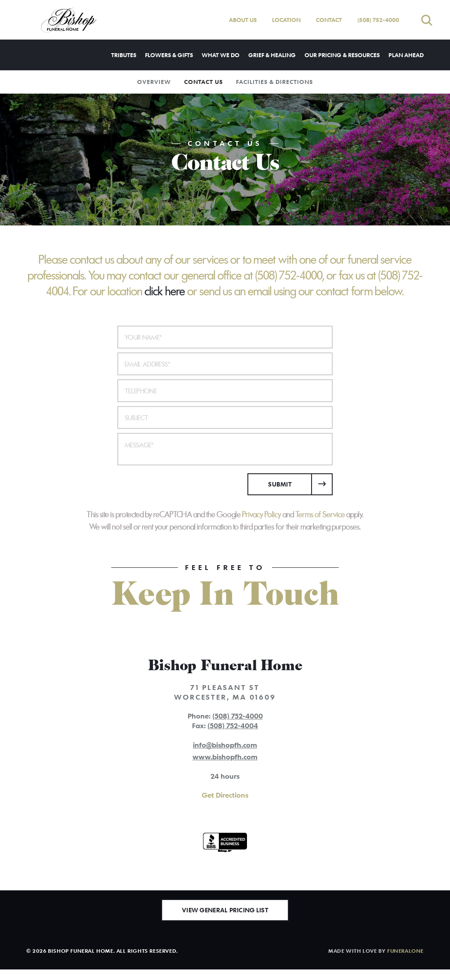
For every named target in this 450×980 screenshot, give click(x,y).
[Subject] (225, 417)
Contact (329, 20)
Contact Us (203, 82)
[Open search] (427, 20)
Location (286, 20)
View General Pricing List (225, 920)
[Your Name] (225, 337)
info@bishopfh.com (225, 745)
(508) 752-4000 (378, 20)
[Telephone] (225, 391)
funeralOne (405, 961)
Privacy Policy (262, 515)
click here (165, 291)
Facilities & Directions (274, 82)
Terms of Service (320, 515)
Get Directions (225, 795)
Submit (280, 484)
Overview (154, 82)
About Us (243, 20)
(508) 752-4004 (233, 726)
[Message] (225, 449)
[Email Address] (225, 364)
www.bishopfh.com (225, 757)
